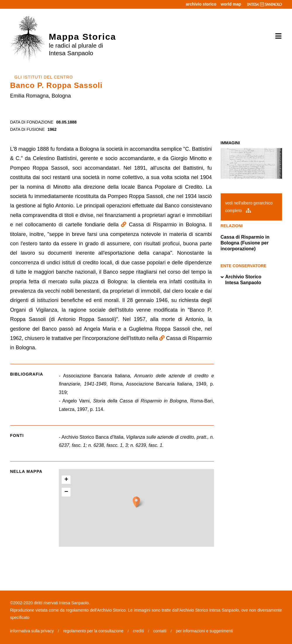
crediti (138, 631)
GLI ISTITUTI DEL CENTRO (44, 77)
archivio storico (201, 4)
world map (231, 4)
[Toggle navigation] (276, 36)
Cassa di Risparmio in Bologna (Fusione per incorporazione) (245, 243)
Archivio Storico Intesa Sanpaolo (241, 280)
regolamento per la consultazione (93, 631)
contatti (160, 631)
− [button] (66, 492)
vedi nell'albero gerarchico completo (249, 207)
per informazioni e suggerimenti (204, 631)
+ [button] (66, 480)
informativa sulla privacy (32, 631)
